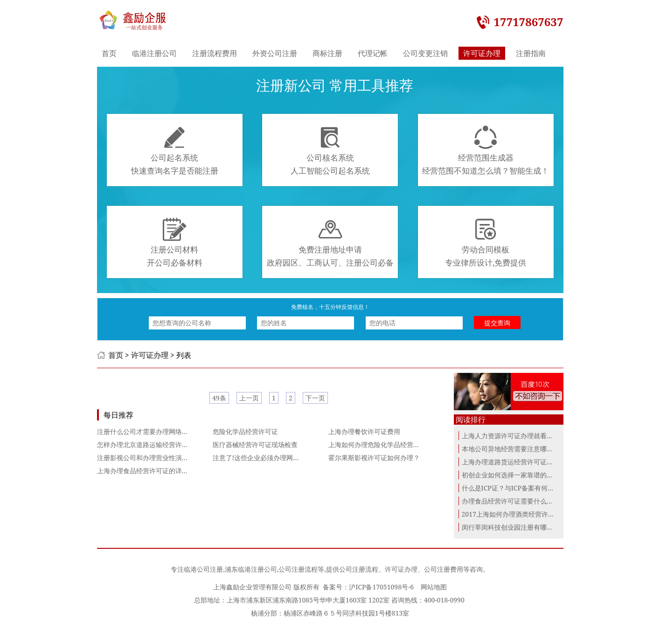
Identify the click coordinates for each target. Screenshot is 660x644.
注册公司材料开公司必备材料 (175, 243)
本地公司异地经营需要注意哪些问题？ (517, 449)
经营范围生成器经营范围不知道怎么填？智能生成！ (486, 151)
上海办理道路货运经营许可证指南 (511, 462)
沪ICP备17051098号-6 (381, 587)
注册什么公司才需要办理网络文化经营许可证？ (166, 431)
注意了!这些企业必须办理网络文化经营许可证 (279, 458)
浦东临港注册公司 (251, 569)
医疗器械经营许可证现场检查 (255, 444)
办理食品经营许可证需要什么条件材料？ (521, 501)
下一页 (315, 398)
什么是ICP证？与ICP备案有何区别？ (514, 488)
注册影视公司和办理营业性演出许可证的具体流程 (169, 458)
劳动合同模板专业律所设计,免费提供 (486, 243)
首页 (109, 53)
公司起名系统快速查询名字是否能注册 (175, 151)
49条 (219, 398)
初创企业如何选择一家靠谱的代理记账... (520, 475)
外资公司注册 (275, 53)
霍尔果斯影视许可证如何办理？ (374, 458)
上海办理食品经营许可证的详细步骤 (149, 471)
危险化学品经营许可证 (245, 431)
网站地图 (434, 587)
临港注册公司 (154, 53)
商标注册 (327, 53)
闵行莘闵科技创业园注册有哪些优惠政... (520, 527)
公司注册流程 (298, 569)
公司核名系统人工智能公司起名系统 (330, 151)
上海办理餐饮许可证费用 (364, 431)
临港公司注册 (203, 569)
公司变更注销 (425, 53)
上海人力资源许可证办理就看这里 (511, 436)
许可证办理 (482, 53)
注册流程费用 (215, 53)
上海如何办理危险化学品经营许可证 (381, 444)
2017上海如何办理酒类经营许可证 (511, 514)
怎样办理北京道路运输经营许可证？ (149, 444)
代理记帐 (373, 53)
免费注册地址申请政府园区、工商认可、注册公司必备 (330, 243)
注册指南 (531, 53)
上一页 (249, 398)
